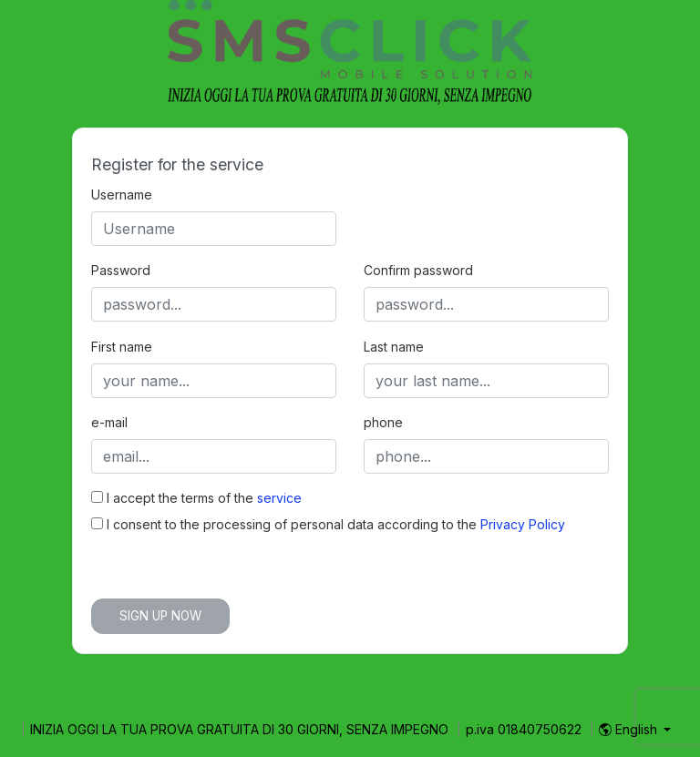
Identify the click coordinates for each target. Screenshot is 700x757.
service (279, 498)
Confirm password (418, 270)
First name (122, 347)
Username (122, 194)
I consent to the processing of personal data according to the (328, 524)
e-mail (109, 422)
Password (121, 270)
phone (383, 422)
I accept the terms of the (196, 498)
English (630, 729)
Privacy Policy (523, 524)
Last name (394, 347)
